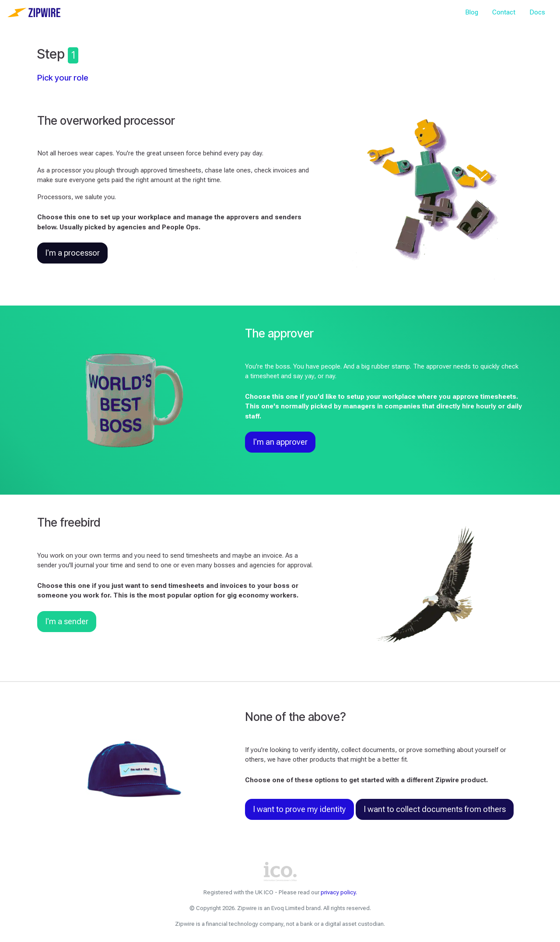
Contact (504, 12)
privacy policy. (339, 892)
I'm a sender (67, 622)
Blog (472, 12)
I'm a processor (72, 253)
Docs (537, 12)
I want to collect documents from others (435, 809)
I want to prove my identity (299, 809)
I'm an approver (280, 442)
